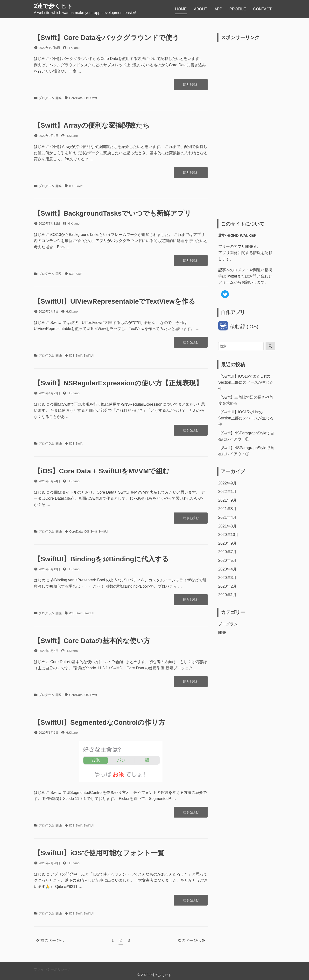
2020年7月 (228, 552)
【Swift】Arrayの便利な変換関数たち (92, 125)
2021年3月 (228, 526)
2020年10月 (228, 535)
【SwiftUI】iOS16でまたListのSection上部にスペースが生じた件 (246, 382)
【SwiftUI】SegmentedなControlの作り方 (99, 722)
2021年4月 (228, 517)
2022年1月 (228, 492)
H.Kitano (73, 48)
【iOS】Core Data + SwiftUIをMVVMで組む (102, 471)
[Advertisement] (247, 131)
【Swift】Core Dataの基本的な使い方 (92, 641)
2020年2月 (228, 586)
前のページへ (50, 940)
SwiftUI (88, 355)
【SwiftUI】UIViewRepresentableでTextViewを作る (115, 301)
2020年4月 (228, 569)
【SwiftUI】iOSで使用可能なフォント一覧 (99, 853)
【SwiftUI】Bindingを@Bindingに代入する (101, 559)
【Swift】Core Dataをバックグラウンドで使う (106, 38)
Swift (94, 98)
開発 (59, 98)
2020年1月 (228, 595)
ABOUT (200, 9)
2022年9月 (228, 483)
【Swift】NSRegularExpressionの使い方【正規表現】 (118, 383)
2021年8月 (228, 509)
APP (218, 9)
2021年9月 (228, 500)
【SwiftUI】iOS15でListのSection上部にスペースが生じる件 (246, 418)
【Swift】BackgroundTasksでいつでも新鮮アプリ (112, 213)
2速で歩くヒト (53, 6)
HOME (181, 9)
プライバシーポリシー (51, 969)
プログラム (46, 98)
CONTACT (262, 9)
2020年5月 (228, 560)
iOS (86, 98)
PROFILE (238, 9)
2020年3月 (228, 578)
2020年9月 (228, 543)
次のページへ (191, 940)
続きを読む (191, 86)
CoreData (76, 98)
